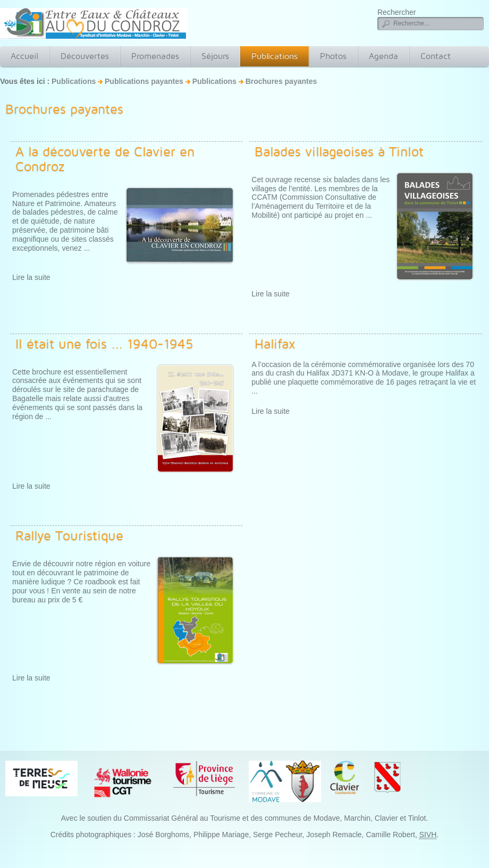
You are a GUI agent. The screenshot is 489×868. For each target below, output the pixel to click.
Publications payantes (144, 81)
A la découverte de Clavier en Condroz (105, 159)
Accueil (24, 56)
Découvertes (85, 56)
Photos (333, 56)
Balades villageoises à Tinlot (339, 151)
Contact (436, 56)
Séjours (215, 56)
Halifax (275, 344)
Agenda (383, 56)
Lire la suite (31, 277)
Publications (275, 56)
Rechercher (397, 12)
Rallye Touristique (69, 535)
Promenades (155, 56)
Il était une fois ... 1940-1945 (104, 344)
